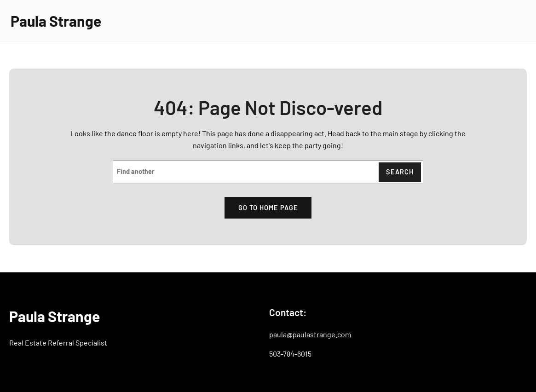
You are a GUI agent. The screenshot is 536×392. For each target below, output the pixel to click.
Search (400, 172)
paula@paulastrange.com (310, 334)
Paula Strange (56, 21)
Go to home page (268, 208)
